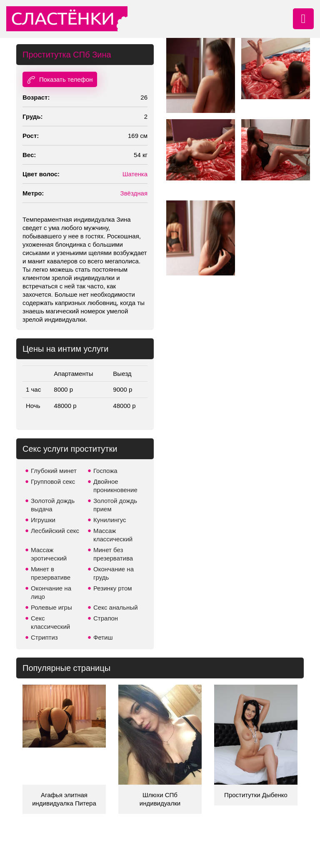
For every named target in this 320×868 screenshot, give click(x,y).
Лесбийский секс (55, 531)
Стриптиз (44, 637)
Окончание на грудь (114, 573)
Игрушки (43, 520)
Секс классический (50, 622)
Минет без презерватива (113, 554)
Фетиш (103, 637)
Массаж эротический (49, 554)
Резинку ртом (113, 588)
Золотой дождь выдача (53, 505)
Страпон (106, 618)
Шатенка (135, 174)
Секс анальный (116, 607)
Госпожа (105, 471)
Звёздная (134, 193)
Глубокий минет (54, 471)
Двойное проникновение (115, 486)
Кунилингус (110, 520)
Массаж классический (113, 535)
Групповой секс (53, 482)
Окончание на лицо (51, 592)
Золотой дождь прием (115, 505)
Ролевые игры (51, 607)
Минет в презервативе (51, 573)
